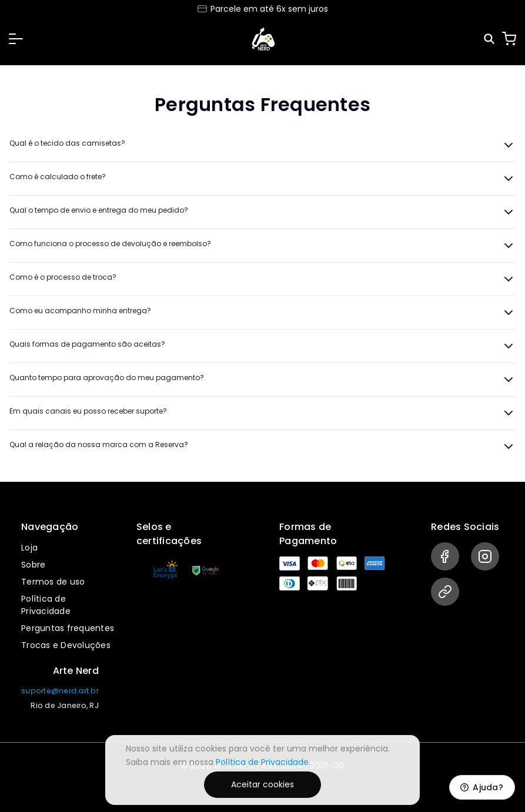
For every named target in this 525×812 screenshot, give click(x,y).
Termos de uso (53, 582)
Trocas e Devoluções (66, 645)
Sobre (33, 565)
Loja (29, 548)
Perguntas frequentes (68, 628)
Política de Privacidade (46, 605)
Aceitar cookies (262, 784)
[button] (16, 39)
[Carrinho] (509, 39)
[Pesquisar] (490, 39)
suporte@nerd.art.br (60, 691)
